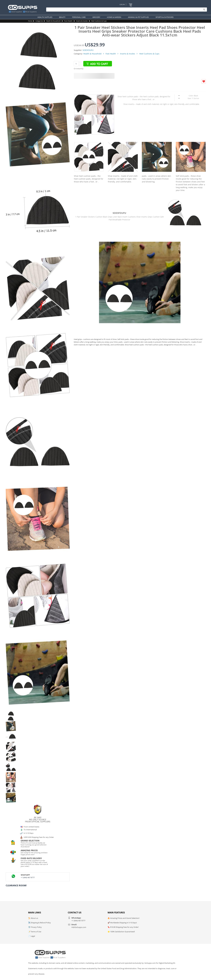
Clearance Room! (16, 885)
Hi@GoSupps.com (79, 927)
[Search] (126, 10)
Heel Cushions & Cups (99, 21)
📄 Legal (32, 936)
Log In (122, 4)
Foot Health (68, 21)
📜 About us (33, 918)
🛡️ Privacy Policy (35, 927)
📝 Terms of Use (35, 932)
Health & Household (53, 21)
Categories (39, 21)
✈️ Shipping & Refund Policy (39, 923)
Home (30, 21)
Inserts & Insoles (82, 21)
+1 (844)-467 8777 (28, 878)
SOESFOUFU (88, 50)
